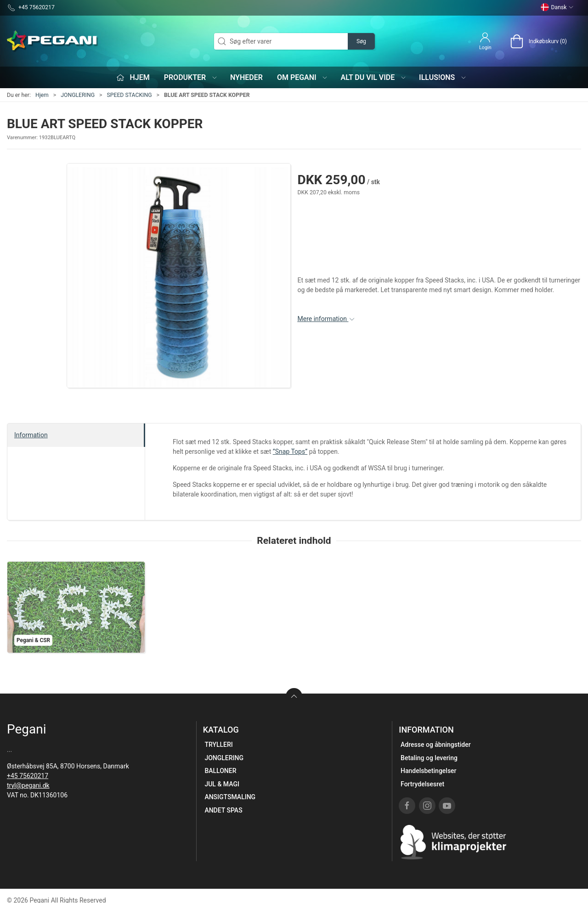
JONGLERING (78, 95)
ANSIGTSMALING (230, 797)
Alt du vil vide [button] (373, 77)
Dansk (557, 7)
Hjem (42, 95)
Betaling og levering (429, 758)
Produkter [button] (191, 77)
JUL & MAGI (222, 784)
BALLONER (220, 771)
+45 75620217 (28, 776)
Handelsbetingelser (428, 771)
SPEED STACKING (129, 95)
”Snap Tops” (290, 451)
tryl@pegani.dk (28, 785)
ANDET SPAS (223, 810)
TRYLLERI (218, 745)
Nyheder (246, 77)
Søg (361, 41)
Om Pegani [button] (302, 77)
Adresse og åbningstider (436, 745)
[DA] (53, 41)
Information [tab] (31, 435)
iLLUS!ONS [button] (443, 77)
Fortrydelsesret (422, 784)
